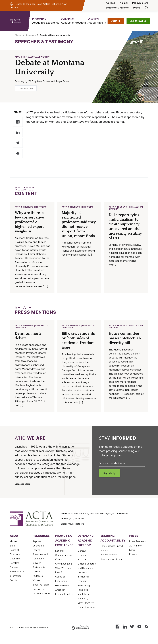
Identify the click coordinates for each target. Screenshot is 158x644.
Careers (14, 572)
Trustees (110, 3)
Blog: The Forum (41, 589)
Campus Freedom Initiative (83, 560)
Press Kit (134, 559)
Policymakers (140, 3)
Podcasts (38, 581)
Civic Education (63, 568)
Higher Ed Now (59, 4)
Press (137, 8)
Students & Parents (117, 8)
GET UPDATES (138, 21)
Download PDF (26, 88)
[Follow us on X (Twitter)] (132, 631)
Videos (36, 585)
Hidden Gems (62, 590)
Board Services (109, 559)
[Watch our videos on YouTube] (139, 631)
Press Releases (137, 546)
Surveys (37, 568)
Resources (31, 35)
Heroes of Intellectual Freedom (84, 581)
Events (14, 585)
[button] (46, 21)
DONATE (116, 21)
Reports (37, 546)
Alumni (124, 3)
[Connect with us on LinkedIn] (125, 631)
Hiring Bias (41, 207)
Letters (36, 576)
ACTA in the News (24, 207)
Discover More (23, 489)
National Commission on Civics (63, 560)
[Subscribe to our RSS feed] (146, 631)
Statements (39, 572)
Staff (12, 550)
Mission (14, 546)
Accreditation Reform (112, 564)
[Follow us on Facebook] (117, 631)
